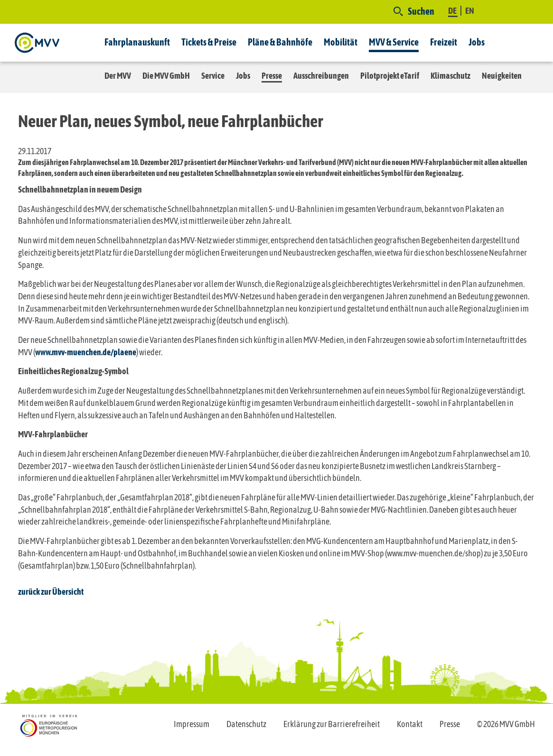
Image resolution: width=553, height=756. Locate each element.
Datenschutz (246, 724)
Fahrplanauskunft (137, 42)
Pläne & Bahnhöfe (280, 42)
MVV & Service (394, 42)
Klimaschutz (450, 76)
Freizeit (444, 42)
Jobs (477, 42)
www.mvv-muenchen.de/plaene (86, 352)
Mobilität (341, 42)
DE (453, 11)
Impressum (192, 724)
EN (470, 11)
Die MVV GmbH (166, 76)
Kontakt (410, 724)
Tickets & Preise (209, 42)
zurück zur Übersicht (51, 592)
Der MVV (118, 76)
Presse (272, 76)
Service (213, 76)
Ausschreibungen (321, 76)
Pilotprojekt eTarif (390, 76)
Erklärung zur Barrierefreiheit (332, 724)
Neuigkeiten (502, 76)
